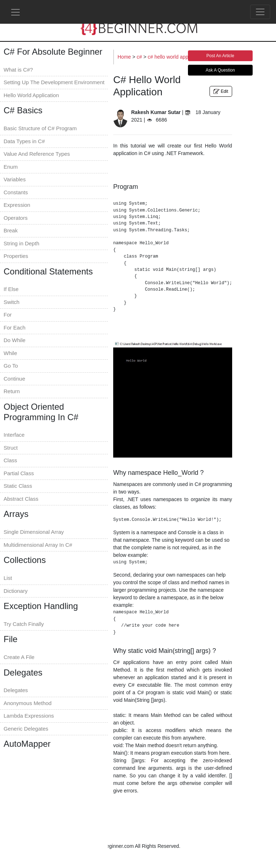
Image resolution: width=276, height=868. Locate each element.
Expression (17, 205)
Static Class (18, 486)
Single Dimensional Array (34, 532)
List (8, 578)
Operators (16, 218)
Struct (11, 448)
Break (11, 230)
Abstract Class (21, 499)
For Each (15, 328)
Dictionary (16, 591)
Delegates (16, 690)
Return (12, 391)
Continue (14, 379)
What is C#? (18, 70)
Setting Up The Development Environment (54, 82)
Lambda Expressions (29, 716)
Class (10, 460)
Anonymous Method (27, 703)
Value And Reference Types (37, 154)
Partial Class (19, 473)
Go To (11, 366)
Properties (16, 256)
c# (140, 57)
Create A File (19, 657)
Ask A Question (220, 70)
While (10, 353)
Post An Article (220, 56)
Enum (11, 167)
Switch (11, 302)
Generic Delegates (26, 729)
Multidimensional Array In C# (38, 545)
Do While (15, 340)
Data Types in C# (24, 141)
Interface (14, 435)
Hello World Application (31, 95)
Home (125, 57)
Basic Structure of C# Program (40, 128)
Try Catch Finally (24, 624)
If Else (11, 289)
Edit (221, 92)
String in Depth (21, 243)
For (8, 315)
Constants (16, 192)
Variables (15, 179)
